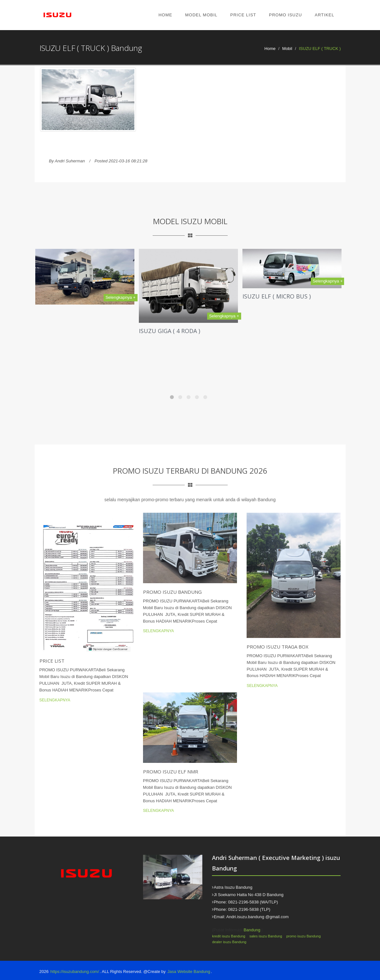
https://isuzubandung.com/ (75, 972)
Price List (243, 15)
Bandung (252, 930)
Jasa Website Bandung (189, 972)
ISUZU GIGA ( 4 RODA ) (169, 331)
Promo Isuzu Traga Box (278, 647)
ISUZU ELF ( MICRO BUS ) (277, 296)
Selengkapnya (55, 700)
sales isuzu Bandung (266, 936)
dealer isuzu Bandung (229, 942)
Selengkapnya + (121, 297)
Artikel (325, 15)
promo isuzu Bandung (304, 936)
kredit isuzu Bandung (228, 936)
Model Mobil (201, 15)
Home (165, 15)
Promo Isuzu (286, 15)
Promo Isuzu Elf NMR (171, 772)
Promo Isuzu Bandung (172, 592)
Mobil (287, 49)
